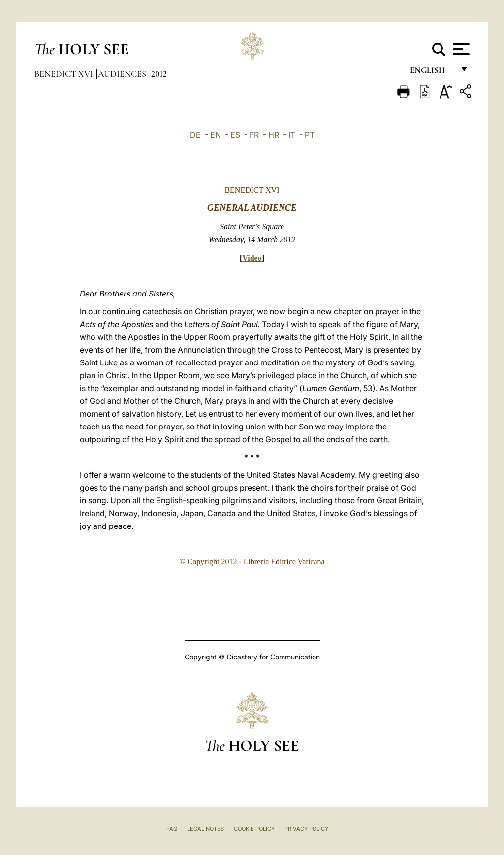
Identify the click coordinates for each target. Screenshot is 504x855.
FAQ (172, 829)
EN (216, 135)
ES (235, 135)
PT (310, 135)
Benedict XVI (65, 74)
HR (274, 135)
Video (252, 258)
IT (292, 135)
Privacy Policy (306, 829)
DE (195, 135)
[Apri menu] (460, 49)
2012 (159, 74)
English (432, 73)
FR (254, 135)
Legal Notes (205, 829)
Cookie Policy (254, 829)
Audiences (123, 74)
